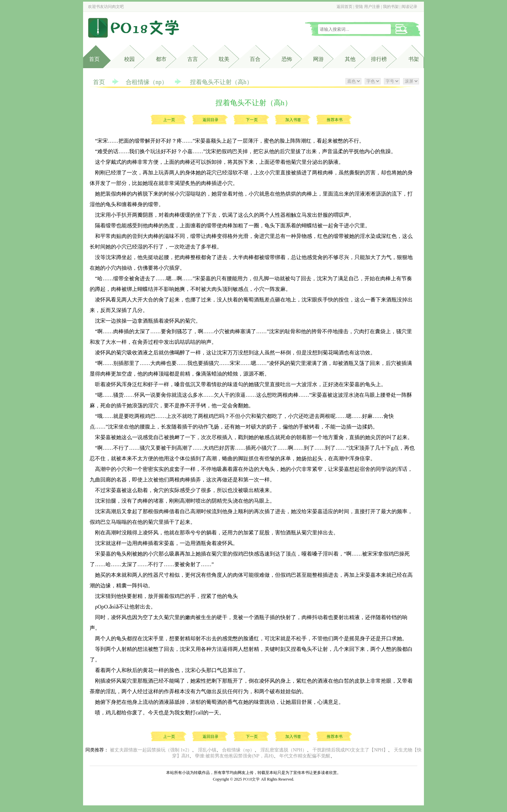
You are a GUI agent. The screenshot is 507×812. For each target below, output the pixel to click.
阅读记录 (409, 7)
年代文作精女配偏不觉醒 (305, 756)
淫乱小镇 (207, 750)
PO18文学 (251, 779)
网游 (318, 59)
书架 (414, 59)
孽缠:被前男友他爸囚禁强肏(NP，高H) (234, 756)
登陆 (359, 7)
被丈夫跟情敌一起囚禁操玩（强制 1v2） (151, 750)
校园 (129, 59)
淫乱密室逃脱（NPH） (284, 750)
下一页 (252, 120)
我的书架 (391, 7)
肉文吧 (118, 7)
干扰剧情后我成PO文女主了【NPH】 (350, 750)
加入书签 (293, 120)
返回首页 (345, 7)
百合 (255, 59)
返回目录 (210, 120)
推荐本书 (335, 120)
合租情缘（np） (147, 82)
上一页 (169, 120)
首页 (94, 59)
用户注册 (372, 7)
